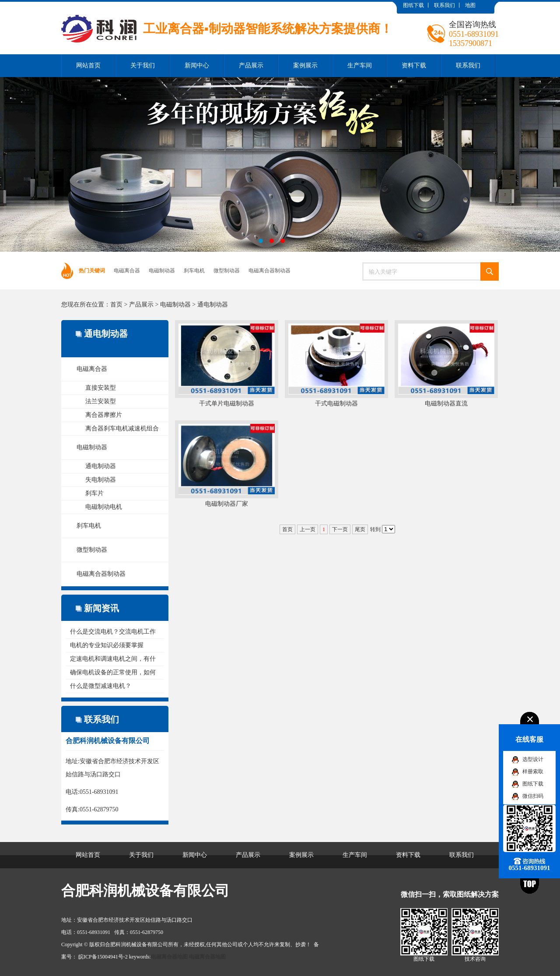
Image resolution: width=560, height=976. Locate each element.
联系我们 (444, 5)
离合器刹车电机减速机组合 (122, 428)
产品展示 (251, 65)
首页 (116, 305)
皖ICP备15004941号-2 (103, 957)
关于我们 (143, 65)
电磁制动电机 (104, 507)
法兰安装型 (101, 401)
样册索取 (533, 772)
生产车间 (360, 65)
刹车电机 (194, 271)
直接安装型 (101, 388)
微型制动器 (227, 271)
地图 (470, 5)
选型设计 (533, 759)
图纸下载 (413, 5)
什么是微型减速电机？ (101, 686)
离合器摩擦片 (104, 415)
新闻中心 (197, 65)
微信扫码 (533, 796)
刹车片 (94, 493)
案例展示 (305, 65)
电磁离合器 (127, 271)
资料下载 (414, 65)
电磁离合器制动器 (269, 271)
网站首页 (88, 65)
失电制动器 (101, 480)
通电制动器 (213, 305)
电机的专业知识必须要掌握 (107, 645)
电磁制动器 (162, 271)
